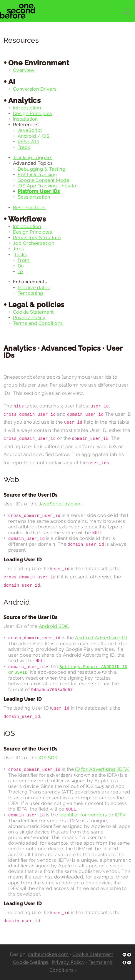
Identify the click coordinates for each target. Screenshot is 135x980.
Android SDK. (54, 626)
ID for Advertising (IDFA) (102, 769)
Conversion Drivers (35, 89)
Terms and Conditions (38, 323)
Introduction (27, 108)
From (24, 260)
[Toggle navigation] (127, 11)
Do (21, 266)
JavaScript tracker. (60, 504)
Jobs (19, 249)
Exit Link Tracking (37, 175)
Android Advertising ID (101, 638)
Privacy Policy (29, 318)
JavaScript (30, 130)
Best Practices (29, 208)
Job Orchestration (34, 243)
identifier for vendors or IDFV (92, 815)
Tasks (20, 255)
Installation (25, 119)
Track (24, 147)
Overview (24, 70)
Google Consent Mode (43, 180)
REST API (28, 142)
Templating (30, 293)
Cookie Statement (33, 312)
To (20, 271)
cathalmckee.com (48, 954)
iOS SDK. (49, 758)
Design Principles (32, 113)
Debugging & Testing (41, 169)
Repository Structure (37, 238)
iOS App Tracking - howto (47, 186)
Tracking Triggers (33, 158)
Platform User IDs (39, 191)
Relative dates (34, 288)
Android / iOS (34, 136)
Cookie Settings (31, 962)
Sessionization (34, 197)
